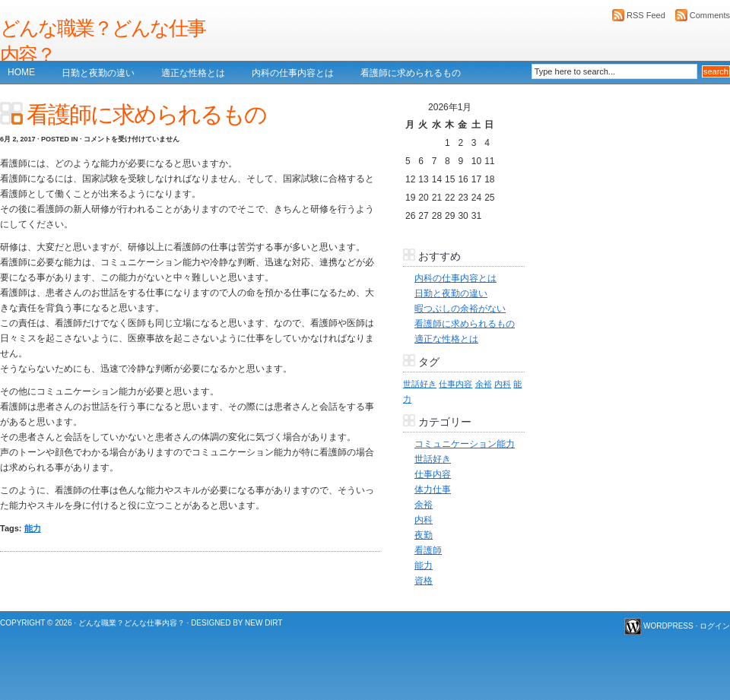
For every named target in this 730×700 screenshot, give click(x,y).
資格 (424, 581)
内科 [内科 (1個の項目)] (503, 384)
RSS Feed (646, 15)
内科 (424, 520)
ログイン (715, 626)
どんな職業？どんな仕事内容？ (103, 41)
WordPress (668, 626)
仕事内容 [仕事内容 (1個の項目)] (455, 384)
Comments (710, 15)
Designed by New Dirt (236, 623)
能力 (33, 528)
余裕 (424, 505)
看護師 (428, 550)
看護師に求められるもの (411, 73)
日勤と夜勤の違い (98, 73)
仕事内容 (433, 474)
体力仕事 (433, 489)
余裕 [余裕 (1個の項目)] (484, 384)
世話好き (433, 459)
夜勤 (424, 535)
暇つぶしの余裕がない (460, 309)
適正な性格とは (193, 73)
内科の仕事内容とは (293, 73)
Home (21, 72)
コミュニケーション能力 (465, 444)
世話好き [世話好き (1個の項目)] (420, 384)
